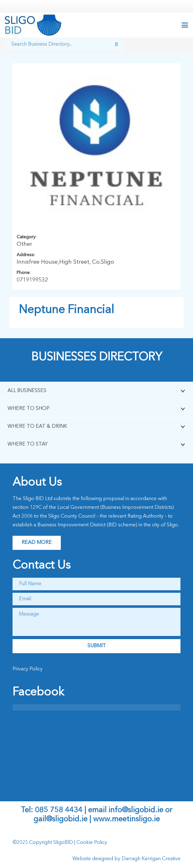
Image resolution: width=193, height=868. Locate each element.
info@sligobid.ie (136, 810)
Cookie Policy (92, 843)
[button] (185, 25)
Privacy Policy (28, 669)
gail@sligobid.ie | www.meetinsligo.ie (97, 819)
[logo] (34, 25)
